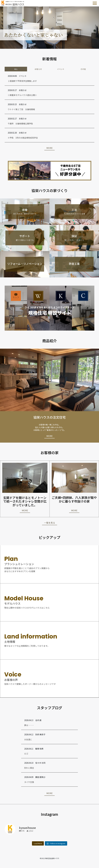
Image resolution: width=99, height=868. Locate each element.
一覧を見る (50, 523)
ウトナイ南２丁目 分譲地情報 (21, 109)
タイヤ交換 (29, 782)
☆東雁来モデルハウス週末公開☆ (22, 95)
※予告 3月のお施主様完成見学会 (23, 138)
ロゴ (26, 753)
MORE (49, 148)
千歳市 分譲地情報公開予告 (20, 123)
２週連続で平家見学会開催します (22, 81)
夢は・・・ (29, 725)
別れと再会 (29, 768)
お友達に (28, 739)
